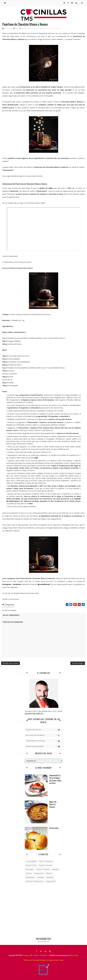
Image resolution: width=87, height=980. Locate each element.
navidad (50, 877)
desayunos (39, 873)
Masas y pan (26, 28)
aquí (36, 458)
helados (41, 877)
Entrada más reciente (10, 663)
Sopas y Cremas (43, 869)
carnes (29, 873)
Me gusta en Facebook (44, 735)
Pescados (30, 869)
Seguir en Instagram (44, 747)
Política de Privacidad (32, 960)
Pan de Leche (54, 828)
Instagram (7, 584)
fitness (49, 873)
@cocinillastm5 (44, 584)
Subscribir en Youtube (44, 741)
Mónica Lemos (73, 955)
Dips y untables (46, 861)
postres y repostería (39, 28)
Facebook (17, 584)
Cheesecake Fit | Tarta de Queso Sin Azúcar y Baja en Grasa (55, 779)
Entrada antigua (78, 663)
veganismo (51, 881)
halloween (30, 877)
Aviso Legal (59, 960)
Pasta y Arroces (46, 865)
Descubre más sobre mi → (35, 713)
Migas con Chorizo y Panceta (53, 804)
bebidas (56, 869)
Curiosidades (31, 861)
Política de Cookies (47, 960)
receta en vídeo (46, 188)
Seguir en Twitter (44, 730)
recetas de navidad (53, 28)
